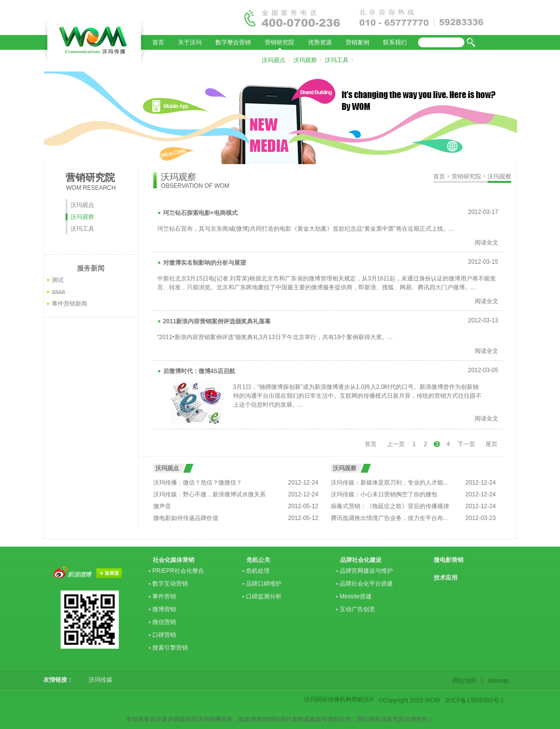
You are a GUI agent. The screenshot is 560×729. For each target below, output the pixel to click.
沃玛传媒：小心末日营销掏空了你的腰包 (384, 494)
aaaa (58, 292)
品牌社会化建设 (361, 560)
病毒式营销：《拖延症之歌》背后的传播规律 (390, 506)
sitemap (497, 681)
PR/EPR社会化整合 (178, 571)
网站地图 (466, 681)
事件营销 (164, 596)
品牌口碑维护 (264, 584)
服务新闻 (91, 268)
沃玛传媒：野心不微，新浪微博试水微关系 (210, 494)
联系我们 (395, 42)
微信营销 (164, 622)
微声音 (162, 506)
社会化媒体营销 (174, 560)
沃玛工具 (337, 60)
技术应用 (446, 578)
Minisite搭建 (356, 596)
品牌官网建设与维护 (366, 571)
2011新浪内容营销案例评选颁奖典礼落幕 (217, 321)
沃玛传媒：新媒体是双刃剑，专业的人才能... (389, 483)
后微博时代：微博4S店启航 (199, 371)
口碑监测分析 (264, 596)
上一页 (396, 444)
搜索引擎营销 (170, 648)
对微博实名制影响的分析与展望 (205, 263)
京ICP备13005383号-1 (474, 700)
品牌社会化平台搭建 (366, 584)
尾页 (491, 444)
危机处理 (258, 571)
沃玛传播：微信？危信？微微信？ (198, 483)
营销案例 (357, 42)
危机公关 (258, 560)
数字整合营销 (233, 42)
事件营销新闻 (70, 304)
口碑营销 (164, 635)
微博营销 (164, 609)
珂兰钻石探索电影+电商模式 (200, 213)
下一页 (466, 444)
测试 (58, 280)
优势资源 (320, 42)
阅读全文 (487, 243)
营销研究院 (280, 42)
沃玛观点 (274, 60)
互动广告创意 (357, 609)
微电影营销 (449, 560)
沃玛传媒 (98, 680)
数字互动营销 (170, 584)
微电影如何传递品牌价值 (186, 518)
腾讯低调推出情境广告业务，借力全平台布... (389, 518)
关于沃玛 (190, 42)
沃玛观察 (305, 60)
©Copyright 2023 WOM (409, 700)
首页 (158, 42)
